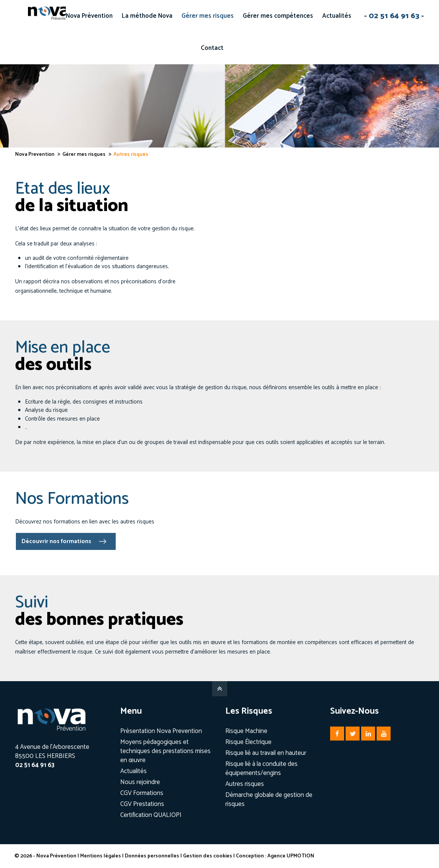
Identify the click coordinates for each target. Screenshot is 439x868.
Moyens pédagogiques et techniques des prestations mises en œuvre (165, 751)
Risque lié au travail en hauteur (266, 753)
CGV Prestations (142, 804)
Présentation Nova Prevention (161, 731)
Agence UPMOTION (292, 856)
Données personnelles (153, 856)
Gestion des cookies (208, 856)
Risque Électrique (248, 742)
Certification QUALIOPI (151, 815)
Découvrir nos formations (56, 541)
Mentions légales (101, 856)
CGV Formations (142, 793)
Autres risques (245, 784)
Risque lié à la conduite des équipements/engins (261, 769)
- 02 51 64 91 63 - (394, 16)
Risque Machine (246, 731)
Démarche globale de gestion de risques (269, 800)
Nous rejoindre (140, 782)
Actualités (133, 771)
